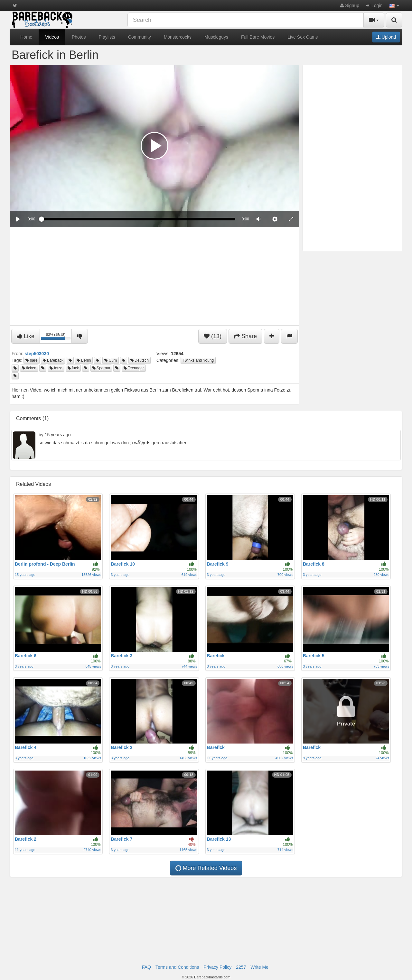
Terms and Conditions (177, 967)
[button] (394, 5)
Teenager (134, 368)
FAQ (146, 967)
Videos (52, 37)
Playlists (107, 37)
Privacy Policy (217, 967)
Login (374, 5)
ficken (29, 368)
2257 (241, 967)
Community (140, 37)
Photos (79, 37)
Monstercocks (178, 37)
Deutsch (140, 360)
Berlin (84, 360)
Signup (350, 5)
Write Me (259, 967)
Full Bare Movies (258, 37)
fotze (56, 368)
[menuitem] (275, 219)
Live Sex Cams (303, 37)
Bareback (53, 360)
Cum (111, 360)
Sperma (101, 368)
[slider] (138, 219)
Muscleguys (216, 37)
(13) (213, 336)
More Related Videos (206, 868)
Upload (386, 37)
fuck (73, 368)
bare (31, 360)
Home (26, 37)
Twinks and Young (198, 360)
